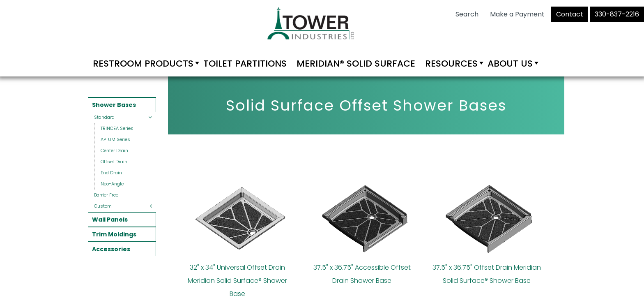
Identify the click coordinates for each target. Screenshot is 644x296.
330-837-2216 (617, 14)
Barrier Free (106, 195)
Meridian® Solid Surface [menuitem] (356, 64)
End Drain (111, 173)
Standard (104, 117)
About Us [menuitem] (510, 64)
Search (467, 14)
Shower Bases (114, 105)
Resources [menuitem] (451, 64)
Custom (103, 206)
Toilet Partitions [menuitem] (245, 64)
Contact (570, 14)
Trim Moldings (114, 234)
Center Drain (114, 150)
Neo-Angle (112, 184)
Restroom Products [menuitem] (143, 64)
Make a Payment (517, 14)
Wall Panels (110, 220)
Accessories (111, 249)
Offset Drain (114, 162)
